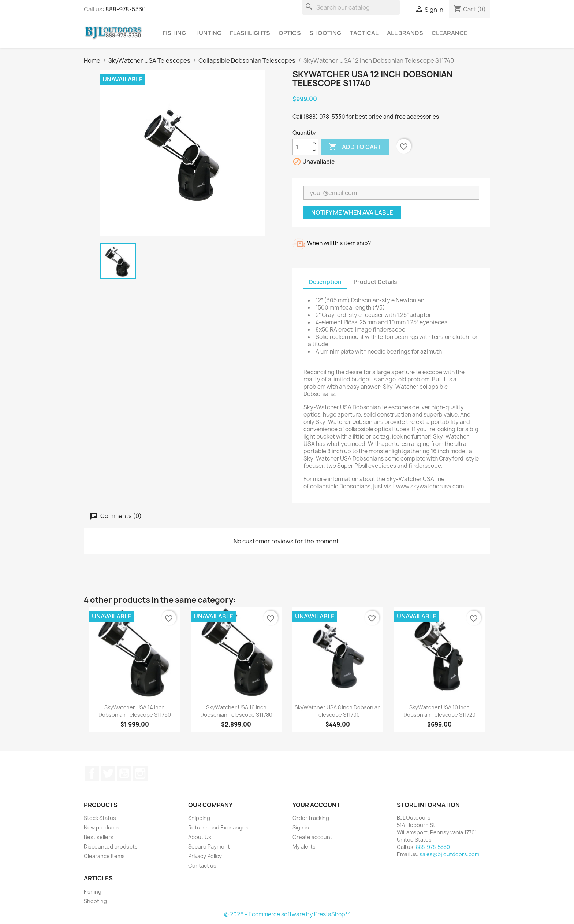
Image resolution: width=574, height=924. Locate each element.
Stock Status (100, 818)
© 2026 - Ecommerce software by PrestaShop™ (287, 914)
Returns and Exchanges (218, 827)
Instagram (140, 773)
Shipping (199, 818)
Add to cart (355, 147)
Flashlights (250, 33)
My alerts (304, 847)
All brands (405, 33)
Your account (316, 805)
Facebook (92, 773)
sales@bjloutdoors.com (449, 854)
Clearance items (104, 856)
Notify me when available (352, 212)
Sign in (301, 827)
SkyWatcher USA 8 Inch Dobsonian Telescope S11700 (338, 711)
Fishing (174, 33)
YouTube (124, 773)
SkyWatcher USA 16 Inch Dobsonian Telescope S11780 (236, 711)
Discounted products (111, 847)
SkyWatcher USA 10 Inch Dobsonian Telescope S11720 (439, 711)
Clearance (450, 33)
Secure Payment (209, 847)
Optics (290, 33)
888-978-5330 (126, 9)
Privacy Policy (205, 856)
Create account (312, 837)
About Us (200, 837)
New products (102, 827)
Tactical (364, 33)
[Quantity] (301, 147)
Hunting (208, 33)
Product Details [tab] (375, 282)
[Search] (351, 7)
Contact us (202, 866)
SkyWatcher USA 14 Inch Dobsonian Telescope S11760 (135, 711)
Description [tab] (325, 282)
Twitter (108, 773)
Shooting (325, 33)
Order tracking (311, 818)
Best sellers (99, 837)
